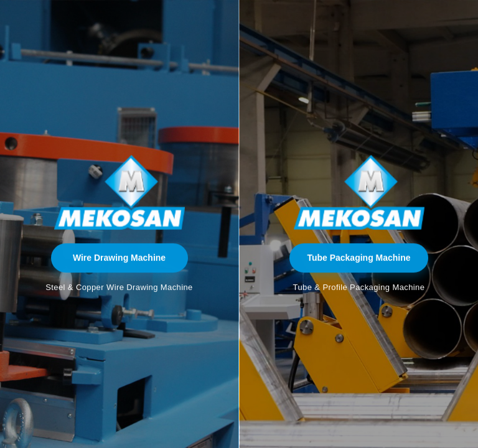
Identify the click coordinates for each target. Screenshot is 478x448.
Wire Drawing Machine (119, 258)
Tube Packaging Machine (358, 258)
